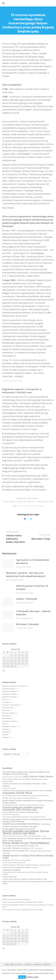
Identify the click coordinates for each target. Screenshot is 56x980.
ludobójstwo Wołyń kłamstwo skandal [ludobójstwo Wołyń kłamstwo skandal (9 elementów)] (40, 851)
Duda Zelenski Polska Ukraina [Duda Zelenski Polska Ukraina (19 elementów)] (38, 776)
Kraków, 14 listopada (27, 599)
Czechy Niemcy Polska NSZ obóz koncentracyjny (31, 506)
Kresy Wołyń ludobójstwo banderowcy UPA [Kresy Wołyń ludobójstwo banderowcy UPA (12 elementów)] (18, 848)
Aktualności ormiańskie (9, 691)
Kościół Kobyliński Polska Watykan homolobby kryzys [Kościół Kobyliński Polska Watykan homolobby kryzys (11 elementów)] (21, 812)
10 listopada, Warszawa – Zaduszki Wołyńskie (33, 613)
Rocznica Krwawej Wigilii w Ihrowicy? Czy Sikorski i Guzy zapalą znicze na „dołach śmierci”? (28, 906)
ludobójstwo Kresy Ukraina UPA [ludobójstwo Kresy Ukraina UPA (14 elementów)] (16, 851)
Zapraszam (33, 498)
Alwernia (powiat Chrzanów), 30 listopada (32, 587)
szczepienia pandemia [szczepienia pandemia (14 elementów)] (12, 870)
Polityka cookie (32, 977)
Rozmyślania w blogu (9, 727)
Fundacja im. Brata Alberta (10, 705)
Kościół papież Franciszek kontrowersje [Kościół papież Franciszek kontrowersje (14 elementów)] (19, 829)
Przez (19, 501)
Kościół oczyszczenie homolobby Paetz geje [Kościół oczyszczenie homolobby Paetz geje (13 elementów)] (20, 826)
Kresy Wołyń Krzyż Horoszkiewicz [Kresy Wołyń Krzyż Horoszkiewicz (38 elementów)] (26, 843)
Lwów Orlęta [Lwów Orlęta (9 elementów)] (6, 853)
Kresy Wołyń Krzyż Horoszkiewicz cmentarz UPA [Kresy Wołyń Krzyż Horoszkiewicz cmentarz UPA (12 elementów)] (20, 846)
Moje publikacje (7, 718)
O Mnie (4, 724)
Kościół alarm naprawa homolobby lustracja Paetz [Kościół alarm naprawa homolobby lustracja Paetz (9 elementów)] (23, 798)
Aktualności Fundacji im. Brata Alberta (14, 686)
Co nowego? (6, 702)
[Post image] (8, 563)
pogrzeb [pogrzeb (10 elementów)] (35, 867)
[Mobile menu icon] (3, 3)
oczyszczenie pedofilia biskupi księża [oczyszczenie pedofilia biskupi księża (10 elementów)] (14, 863)
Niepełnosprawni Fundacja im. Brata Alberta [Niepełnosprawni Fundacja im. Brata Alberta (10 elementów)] (16, 860)
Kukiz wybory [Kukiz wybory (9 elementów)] (39, 848)
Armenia (5, 700)
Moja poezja (6, 710)
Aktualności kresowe (9, 689)
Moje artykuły (6, 716)
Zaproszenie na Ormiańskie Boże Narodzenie (33, 562)
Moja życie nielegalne (9, 713)
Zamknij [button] (22, 977)
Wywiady (5, 735)
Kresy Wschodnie (8, 708)
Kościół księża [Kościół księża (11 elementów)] (45, 824)
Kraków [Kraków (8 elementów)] (44, 836)
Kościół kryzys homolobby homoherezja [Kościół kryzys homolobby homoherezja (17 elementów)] (21, 824)
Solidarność (6, 732)
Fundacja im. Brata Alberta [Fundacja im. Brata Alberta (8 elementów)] (9, 788)
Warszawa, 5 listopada (27, 624)
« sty (4, 670)
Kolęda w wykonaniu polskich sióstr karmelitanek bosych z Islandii (22, 902)
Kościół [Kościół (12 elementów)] (5, 798)
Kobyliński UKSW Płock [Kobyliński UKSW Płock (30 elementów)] (17, 793)
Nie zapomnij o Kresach (9, 721)
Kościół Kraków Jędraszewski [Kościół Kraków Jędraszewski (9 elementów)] (11, 815)
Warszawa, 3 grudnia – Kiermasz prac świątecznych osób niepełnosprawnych (26, 574)
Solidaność (6, 729)
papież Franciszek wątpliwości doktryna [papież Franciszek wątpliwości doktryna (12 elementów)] (17, 867)
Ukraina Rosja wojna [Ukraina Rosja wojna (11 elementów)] (10, 877)
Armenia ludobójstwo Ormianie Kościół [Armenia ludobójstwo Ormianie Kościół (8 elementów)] (12, 777)
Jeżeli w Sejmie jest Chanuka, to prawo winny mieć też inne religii (22, 910)
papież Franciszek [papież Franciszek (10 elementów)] (45, 865)
